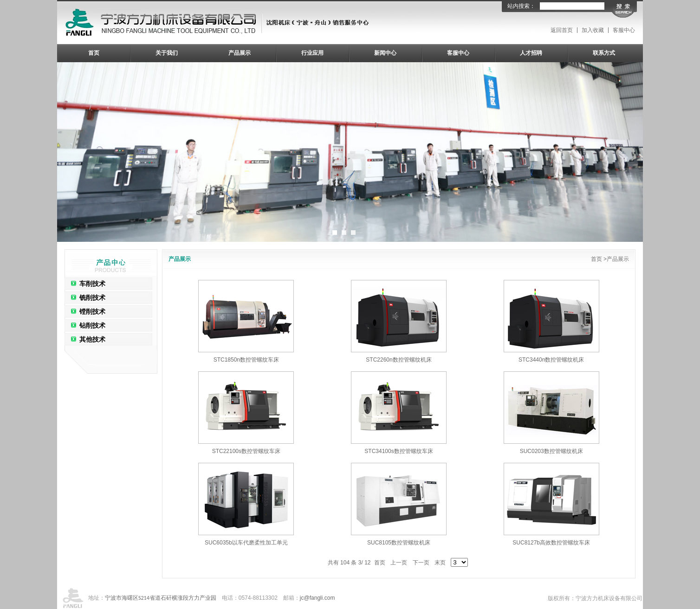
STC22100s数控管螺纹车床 (246, 451)
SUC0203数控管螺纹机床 (551, 451)
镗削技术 (92, 311)
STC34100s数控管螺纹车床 (399, 451)
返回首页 (562, 30)
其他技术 (92, 339)
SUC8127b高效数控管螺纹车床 (551, 543)
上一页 (399, 563)
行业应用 (312, 53)
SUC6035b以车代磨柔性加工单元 (246, 543)
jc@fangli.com (318, 598)
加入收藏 (593, 30)
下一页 (421, 563)
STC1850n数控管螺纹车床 (246, 360)
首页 (94, 53)
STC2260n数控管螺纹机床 (399, 360)
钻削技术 (92, 325)
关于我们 (167, 53)
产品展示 (240, 53)
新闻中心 (385, 53)
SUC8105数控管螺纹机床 (399, 543)
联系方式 (604, 53)
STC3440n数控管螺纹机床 (551, 360)
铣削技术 (92, 298)
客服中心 (624, 30)
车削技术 (92, 284)
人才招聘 (531, 53)
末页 (440, 563)
